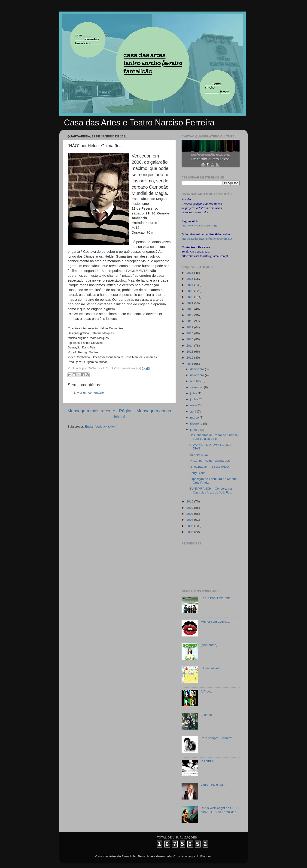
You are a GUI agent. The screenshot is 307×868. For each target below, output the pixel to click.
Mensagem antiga (154, 411)
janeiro (195, 430)
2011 (190, 364)
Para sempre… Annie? (216, 738)
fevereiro (197, 424)
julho (194, 393)
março (195, 418)
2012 (190, 358)
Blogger (206, 856)
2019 (190, 315)
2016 (190, 333)
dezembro (198, 369)
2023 (190, 291)
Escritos (206, 715)
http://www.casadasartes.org (199, 225)
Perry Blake (198, 473)
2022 (190, 297)
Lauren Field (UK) (213, 785)
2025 (190, 279)
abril (193, 412)
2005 (190, 532)
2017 (190, 327)
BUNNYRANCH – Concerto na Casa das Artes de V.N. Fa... (211, 490)
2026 (190, 273)
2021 (190, 303)
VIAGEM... (208, 761)
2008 (190, 514)
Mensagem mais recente (91, 411)
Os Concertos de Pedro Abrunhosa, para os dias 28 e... (214, 437)
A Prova (206, 691)
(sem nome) (209, 645)
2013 (190, 352)
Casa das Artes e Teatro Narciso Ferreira (139, 123)
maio (194, 405)
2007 (190, 520)
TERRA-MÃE (199, 455)
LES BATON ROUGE (215, 598)
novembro (198, 375)
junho (194, 399)
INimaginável (210, 668)
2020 (190, 309)
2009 (190, 508)
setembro (197, 387)
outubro (196, 381)
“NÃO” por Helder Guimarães (210, 461)
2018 (190, 321)
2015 (190, 339)
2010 (190, 501)
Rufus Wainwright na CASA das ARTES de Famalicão (219, 810)
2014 (190, 346)
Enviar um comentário (89, 393)
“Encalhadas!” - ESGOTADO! (210, 467)
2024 (190, 285)
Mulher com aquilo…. (215, 622)
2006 (190, 526)
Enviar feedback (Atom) (101, 427)
